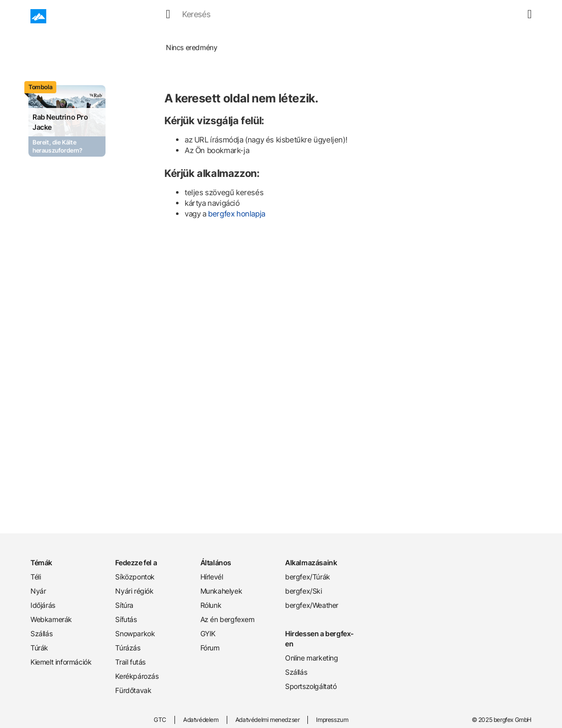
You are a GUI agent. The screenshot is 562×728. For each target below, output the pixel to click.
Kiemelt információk (61, 662)
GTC (160, 720)
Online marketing (312, 658)
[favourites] (501, 16)
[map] (513, 16)
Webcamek (288, 16)
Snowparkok (135, 633)
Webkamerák (51, 619)
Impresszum (332, 720)
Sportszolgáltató (311, 686)
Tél (179, 16)
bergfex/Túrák (308, 577)
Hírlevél (212, 577)
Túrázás (128, 648)
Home (123, 40)
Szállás (41, 633)
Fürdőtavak (133, 690)
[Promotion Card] (67, 121)
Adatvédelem (201, 720)
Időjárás (240, 16)
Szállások (338, 16)
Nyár (205, 16)
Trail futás (130, 662)
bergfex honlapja (237, 214)
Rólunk (211, 605)
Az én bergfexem (227, 619)
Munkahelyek (221, 591)
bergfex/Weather (312, 605)
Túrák (378, 16)
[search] (488, 16)
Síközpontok (135, 577)
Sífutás (126, 619)
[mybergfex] (525, 16)
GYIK (208, 633)
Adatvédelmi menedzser (268, 720)
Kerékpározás (137, 676)
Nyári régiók (134, 591)
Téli (36, 577)
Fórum (210, 648)
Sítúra (124, 605)
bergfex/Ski (304, 591)
